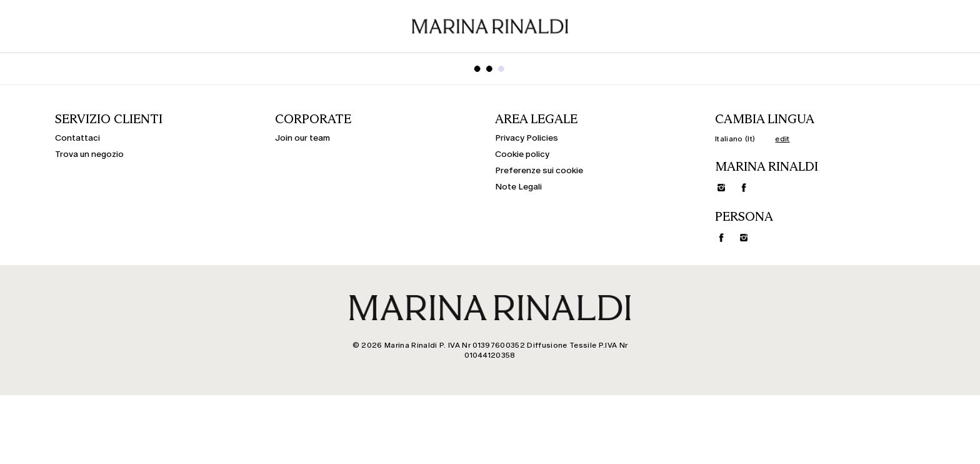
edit (782, 139)
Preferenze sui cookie (539, 171)
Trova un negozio (89, 154)
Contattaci (77, 138)
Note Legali (518, 187)
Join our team (302, 138)
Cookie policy (522, 154)
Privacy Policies (527, 138)
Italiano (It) (735, 139)
